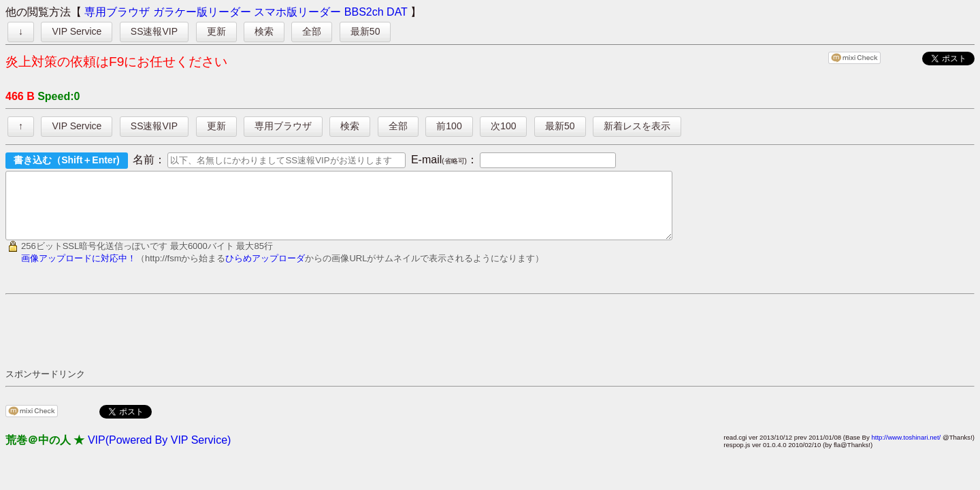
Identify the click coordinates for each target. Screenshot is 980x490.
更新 (216, 31)
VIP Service (77, 31)
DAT (397, 12)
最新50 (365, 31)
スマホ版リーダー (297, 12)
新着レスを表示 (637, 126)
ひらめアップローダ (265, 271)
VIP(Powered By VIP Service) (159, 452)
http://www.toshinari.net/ (906, 450)
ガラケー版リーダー (202, 12)
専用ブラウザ (117, 12)
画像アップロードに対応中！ (79, 271)
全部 (312, 31)
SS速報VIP (154, 31)
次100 (503, 126)
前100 (449, 126)
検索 (264, 31)
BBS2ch (364, 12)
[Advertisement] (253, 343)
